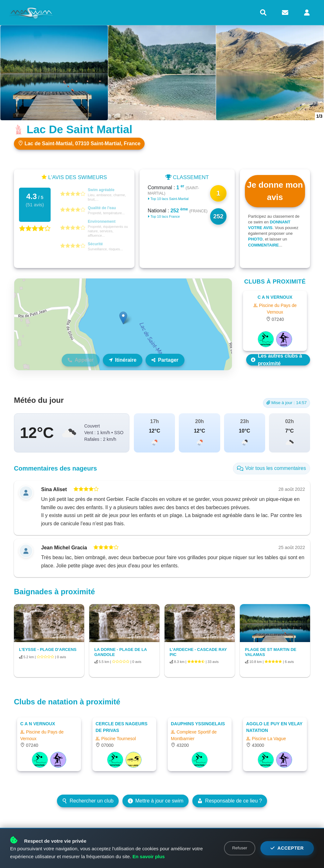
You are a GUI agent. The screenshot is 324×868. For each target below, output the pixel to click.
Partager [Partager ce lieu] (165, 360)
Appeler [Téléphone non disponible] (81, 360)
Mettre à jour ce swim (156, 801)
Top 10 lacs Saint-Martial (168, 199)
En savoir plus (149, 856)
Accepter (287, 848)
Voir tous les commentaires (271, 468)
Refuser (240, 848)
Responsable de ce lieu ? (230, 801)
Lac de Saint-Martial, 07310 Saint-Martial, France (79, 143)
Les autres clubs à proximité (277, 360)
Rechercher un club (88, 801)
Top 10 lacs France (164, 216)
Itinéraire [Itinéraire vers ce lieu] (123, 360)
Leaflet (225, 367)
